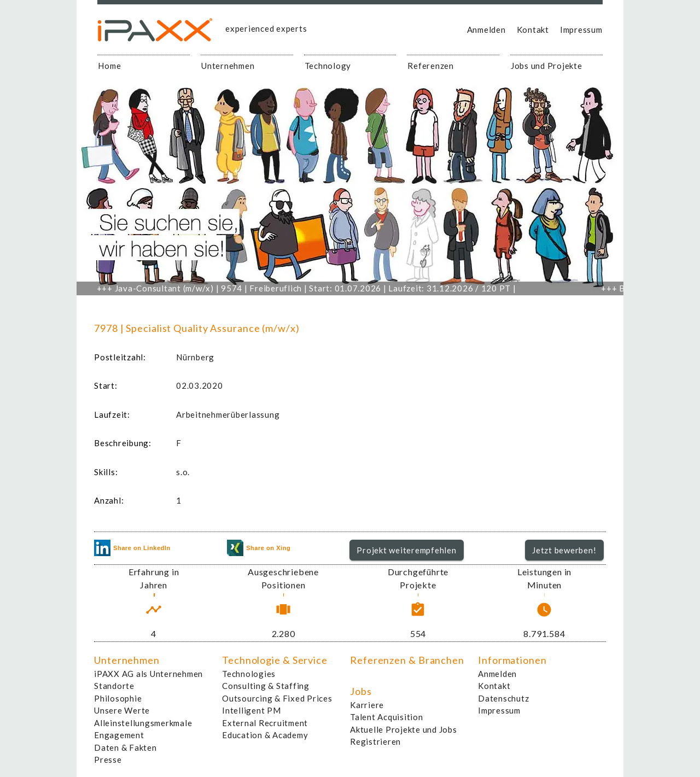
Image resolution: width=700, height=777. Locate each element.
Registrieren (375, 741)
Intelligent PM (252, 710)
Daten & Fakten (126, 747)
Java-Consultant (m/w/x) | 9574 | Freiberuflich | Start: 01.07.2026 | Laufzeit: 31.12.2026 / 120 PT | (311, 288)
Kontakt (533, 30)
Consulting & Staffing (266, 686)
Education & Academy (265, 735)
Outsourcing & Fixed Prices (277, 698)
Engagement (119, 735)
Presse (108, 760)
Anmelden (486, 30)
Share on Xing (259, 548)
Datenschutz (503, 698)
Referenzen (431, 66)
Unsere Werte (122, 710)
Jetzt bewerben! (564, 550)
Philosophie (118, 698)
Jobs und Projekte (547, 66)
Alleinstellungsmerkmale (143, 723)
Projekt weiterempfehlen (406, 550)
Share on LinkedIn (132, 548)
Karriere (367, 705)
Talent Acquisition (387, 717)
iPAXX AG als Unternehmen (148, 674)
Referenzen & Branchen (407, 660)
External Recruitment (265, 723)
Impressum (581, 30)
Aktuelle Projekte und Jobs (404, 729)
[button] (407, 550)
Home (109, 66)
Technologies (249, 674)
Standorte (114, 686)
